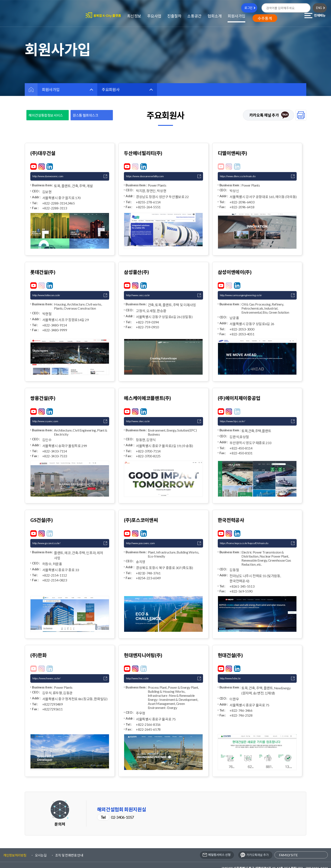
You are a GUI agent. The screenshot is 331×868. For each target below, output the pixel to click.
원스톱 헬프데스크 (86, 115)
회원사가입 (51, 90)
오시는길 (41, 845)
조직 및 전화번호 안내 (69, 845)
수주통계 (265, 18)
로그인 (248, 8)
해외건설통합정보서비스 (46, 115)
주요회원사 (111, 90)
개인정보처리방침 (15, 845)
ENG (319, 8)
